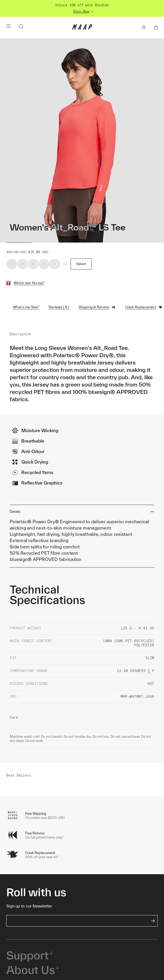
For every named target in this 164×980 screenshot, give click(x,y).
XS (23, 264)
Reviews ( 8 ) (59, 307)
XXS (12, 264)
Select (81, 264)
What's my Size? (26, 307)
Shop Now (81, 11)
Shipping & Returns (97, 307)
